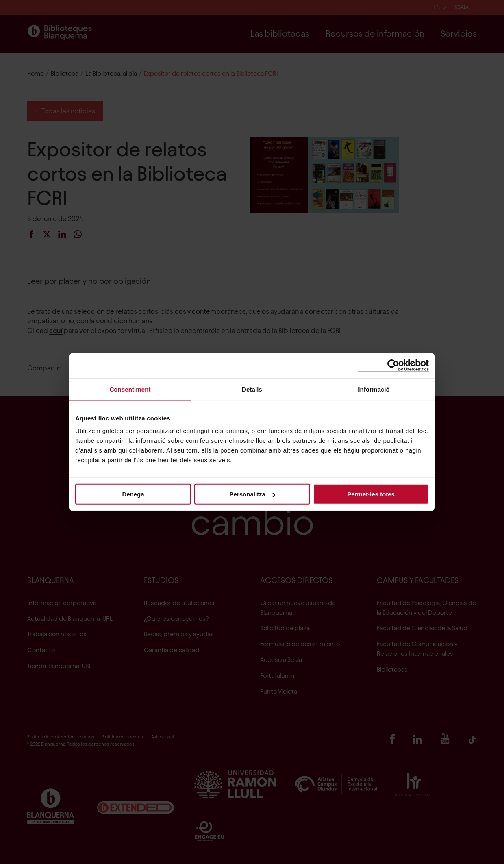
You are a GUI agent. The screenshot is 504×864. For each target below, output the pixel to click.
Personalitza (252, 494)
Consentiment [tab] (130, 389)
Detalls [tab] (252, 389)
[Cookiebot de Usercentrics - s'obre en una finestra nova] (393, 365)
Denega (133, 494)
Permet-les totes (371, 494)
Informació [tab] (374, 389)
